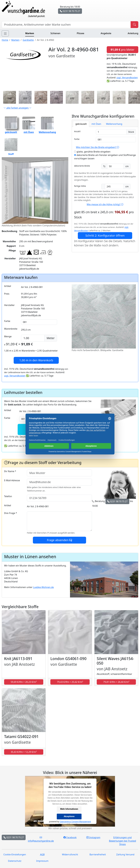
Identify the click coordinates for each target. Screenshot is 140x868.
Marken (30, 33)
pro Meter (123, 50)
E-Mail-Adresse (12, 480)
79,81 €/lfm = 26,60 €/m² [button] (116, 682)
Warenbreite (11, 329)
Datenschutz (15, 861)
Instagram (93, 837)
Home (5, 40)
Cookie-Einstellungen (15, 854)
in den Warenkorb (36, 360)
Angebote (106, 33)
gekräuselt (81, 124)
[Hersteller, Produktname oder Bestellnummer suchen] (66, 25)
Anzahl (77, 131)
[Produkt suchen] (134, 25)
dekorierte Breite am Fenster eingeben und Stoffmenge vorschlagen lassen (105, 157)
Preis (7, 294)
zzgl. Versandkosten (127, 78)
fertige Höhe (80, 186)
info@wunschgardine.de (41, 839)
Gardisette (28, 40)
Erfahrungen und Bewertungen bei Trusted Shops (122, 841)
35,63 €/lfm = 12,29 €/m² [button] (24, 752)
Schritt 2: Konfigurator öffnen (105, 235)
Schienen (55, 33)
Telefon (8, 496)
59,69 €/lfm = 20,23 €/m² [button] (24, 682)
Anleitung (133, 33)
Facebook (70, 837)
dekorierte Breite (82, 166)
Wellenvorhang (114, 124)
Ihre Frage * (11, 513)
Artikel (8, 286)
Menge (8, 336)
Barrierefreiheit (98, 854)
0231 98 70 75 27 (70, 11)
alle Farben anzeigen (17, 108)
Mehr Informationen (69, 809)
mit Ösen (96, 124)
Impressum (42, 861)
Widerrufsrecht (70, 854)
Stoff (11, 147)
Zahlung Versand (125, 854)
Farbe (77, 139)
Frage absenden (59, 540)
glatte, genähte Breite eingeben (92, 152)
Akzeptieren (69, 816)
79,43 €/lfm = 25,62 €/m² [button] (70, 682)
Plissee (81, 33)
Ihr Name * (10, 471)
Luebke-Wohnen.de (43, 587)
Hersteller (9, 305)
